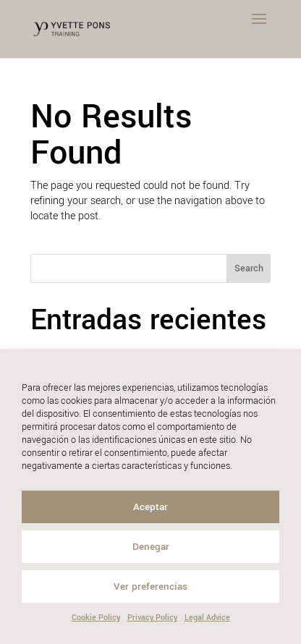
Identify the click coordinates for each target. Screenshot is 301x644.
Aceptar (150, 507)
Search (249, 268)
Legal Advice (207, 618)
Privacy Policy (152, 618)
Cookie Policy (96, 618)
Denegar (151, 547)
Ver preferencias (150, 586)
